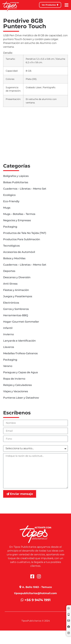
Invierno (8, 334)
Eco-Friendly (11, 201)
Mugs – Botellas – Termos (19, 214)
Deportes (9, 271)
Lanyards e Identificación (19, 341)
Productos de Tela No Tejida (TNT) (25, 233)
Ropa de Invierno (14, 379)
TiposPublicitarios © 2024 (36, 621)
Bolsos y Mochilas (14, 258)
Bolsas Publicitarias (16, 182)
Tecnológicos (11, 246)
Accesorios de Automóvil (19, 252)
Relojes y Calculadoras (17, 385)
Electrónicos (11, 303)
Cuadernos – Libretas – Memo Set (25, 189)
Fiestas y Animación (16, 290)
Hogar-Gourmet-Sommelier (21, 322)
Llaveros (9, 347)
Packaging (10, 227)
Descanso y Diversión (17, 277)
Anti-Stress (10, 284)
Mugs (7, 208)
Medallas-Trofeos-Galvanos (20, 353)
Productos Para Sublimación (22, 239)
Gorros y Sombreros (16, 309)
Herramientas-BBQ (16, 315)
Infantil (8, 328)
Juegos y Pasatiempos (18, 296)
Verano (8, 366)
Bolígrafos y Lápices (16, 176)
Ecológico (9, 195)
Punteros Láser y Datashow (21, 398)
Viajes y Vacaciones (16, 391)
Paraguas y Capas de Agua (20, 372)
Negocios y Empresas (17, 220)
